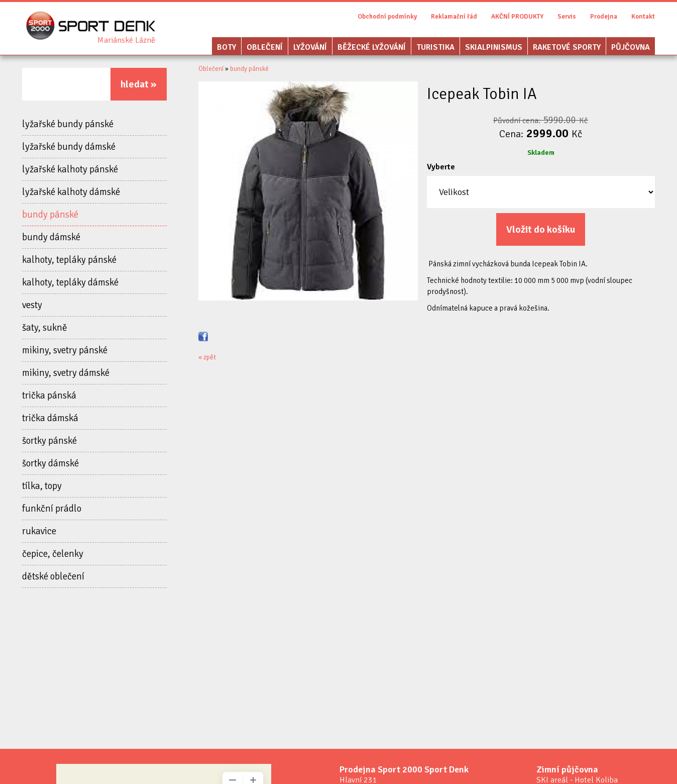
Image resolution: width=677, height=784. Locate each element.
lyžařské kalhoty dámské (71, 192)
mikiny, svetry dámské (66, 373)
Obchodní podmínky (387, 17)
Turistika (435, 47)
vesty (32, 305)
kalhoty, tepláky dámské (70, 282)
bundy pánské (50, 215)
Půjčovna (631, 47)
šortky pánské (49, 441)
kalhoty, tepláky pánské (69, 260)
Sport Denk (126, 40)
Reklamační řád (454, 17)
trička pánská (49, 396)
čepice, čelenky (53, 554)
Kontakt (643, 17)
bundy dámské (51, 237)
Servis (567, 17)
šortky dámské (50, 463)
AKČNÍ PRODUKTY (517, 17)
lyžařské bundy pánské (68, 124)
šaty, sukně (45, 328)
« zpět (207, 357)
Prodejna (604, 17)
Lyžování (310, 47)
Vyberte (441, 167)
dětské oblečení (53, 576)
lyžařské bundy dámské (69, 147)
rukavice (39, 531)
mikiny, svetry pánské (65, 350)
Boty (227, 47)
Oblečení (265, 47)
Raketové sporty (567, 47)
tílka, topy (42, 486)
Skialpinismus (494, 47)
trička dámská (50, 418)
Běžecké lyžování (372, 47)
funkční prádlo (52, 509)
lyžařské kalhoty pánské (70, 169)
